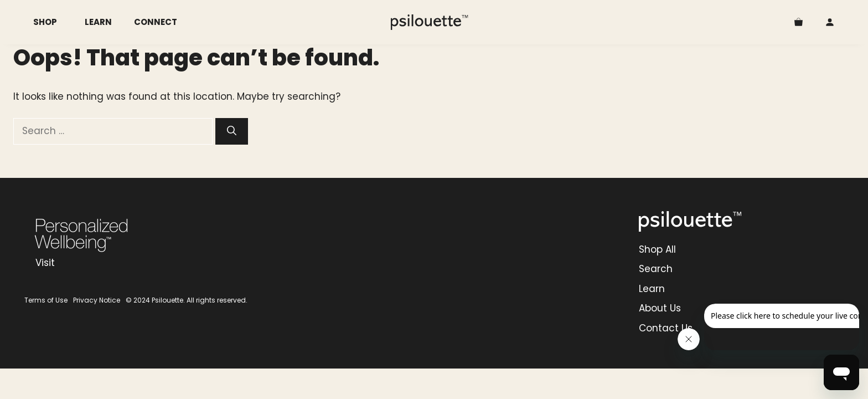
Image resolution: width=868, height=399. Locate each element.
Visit (45, 263)
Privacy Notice (97, 300)
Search (656, 269)
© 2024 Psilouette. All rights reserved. (187, 300)
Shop (53, 22)
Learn (98, 22)
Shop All (657, 249)
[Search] (232, 131)
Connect (156, 22)
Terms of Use (46, 300)
